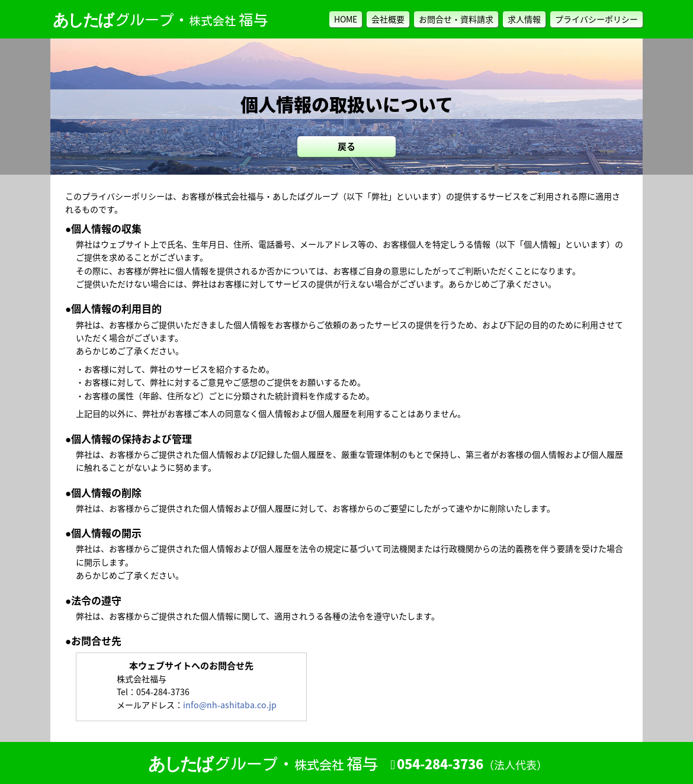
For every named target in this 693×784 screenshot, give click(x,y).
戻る (346, 146)
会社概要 (388, 19)
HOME (346, 19)
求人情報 (524, 19)
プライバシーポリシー (596, 19)
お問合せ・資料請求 (456, 19)
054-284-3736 (472, 764)
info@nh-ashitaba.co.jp (230, 705)
